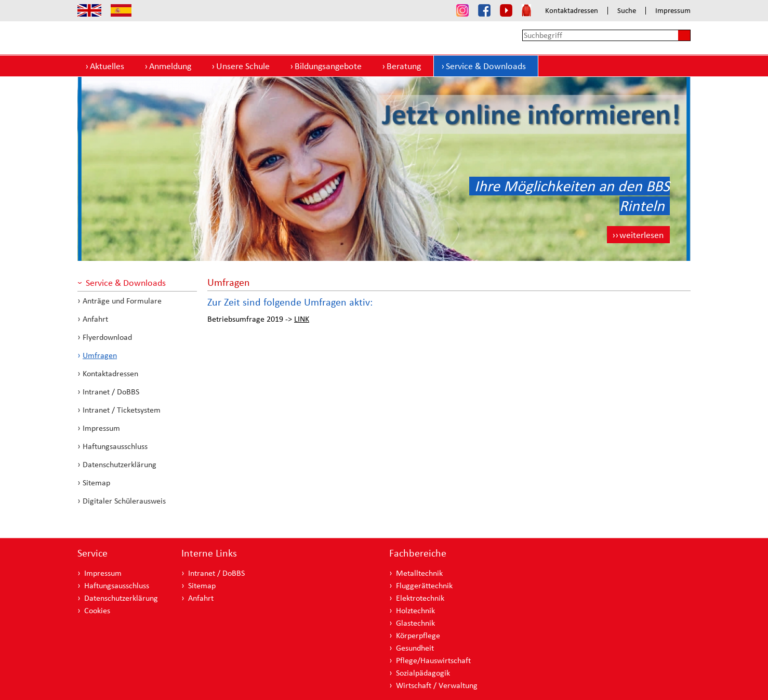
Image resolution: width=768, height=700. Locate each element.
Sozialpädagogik (423, 673)
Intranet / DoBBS (111, 392)
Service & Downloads (486, 66)
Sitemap (96, 483)
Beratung (404, 66)
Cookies (97, 610)
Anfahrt (95, 319)
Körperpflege (418, 635)
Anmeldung (170, 66)
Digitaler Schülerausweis (124, 501)
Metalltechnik (419, 573)
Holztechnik (415, 610)
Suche (627, 11)
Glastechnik (415, 623)
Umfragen (100, 355)
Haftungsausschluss (115, 446)
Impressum (673, 11)
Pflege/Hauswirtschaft (433, 660)
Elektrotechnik (420, 598)
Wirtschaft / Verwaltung (437, 685)
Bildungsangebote (328, 66)
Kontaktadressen (572, 11)
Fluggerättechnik (424, 585)
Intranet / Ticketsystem (122, 410)
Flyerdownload (107, 337)
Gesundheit (415, 648)
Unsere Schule (243, 66)
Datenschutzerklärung (120, 464)
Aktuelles (107, 66)
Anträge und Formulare (122, 301)
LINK (302, 319)
